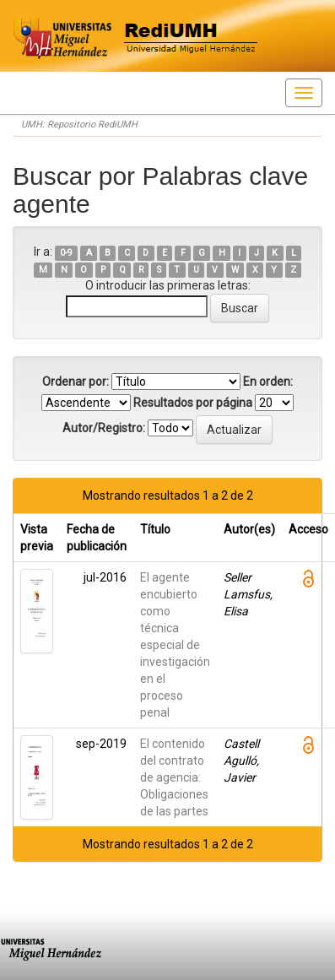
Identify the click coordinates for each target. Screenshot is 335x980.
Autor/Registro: (104, 428)
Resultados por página (193, 403)
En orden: (268, 382)
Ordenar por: (76, 382)
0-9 (66, 253)
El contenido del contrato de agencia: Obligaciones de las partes (174, 777)
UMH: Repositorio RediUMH (79, 125)
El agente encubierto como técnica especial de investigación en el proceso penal (175, 645)
